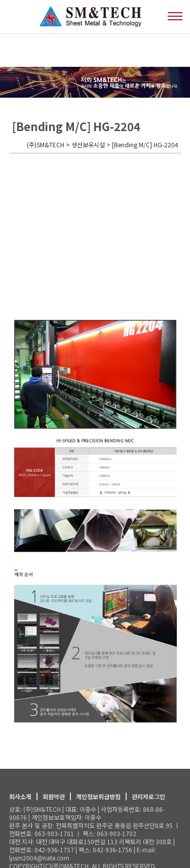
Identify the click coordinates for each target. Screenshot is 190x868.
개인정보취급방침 (98, 796)
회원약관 (54, 796)
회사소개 (20, 796)
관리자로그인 (148, 796)
